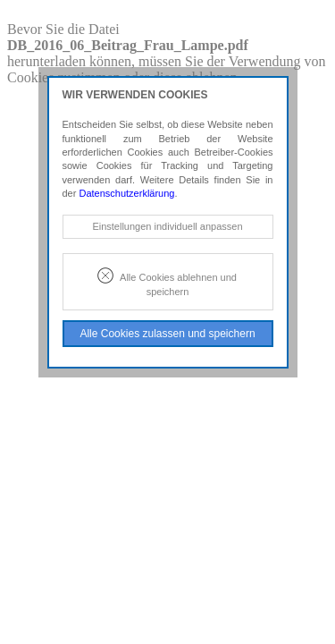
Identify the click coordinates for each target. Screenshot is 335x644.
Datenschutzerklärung (126, 193)
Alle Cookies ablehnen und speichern (178, 284)
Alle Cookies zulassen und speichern (167, 334)
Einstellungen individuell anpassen (167, 226)
